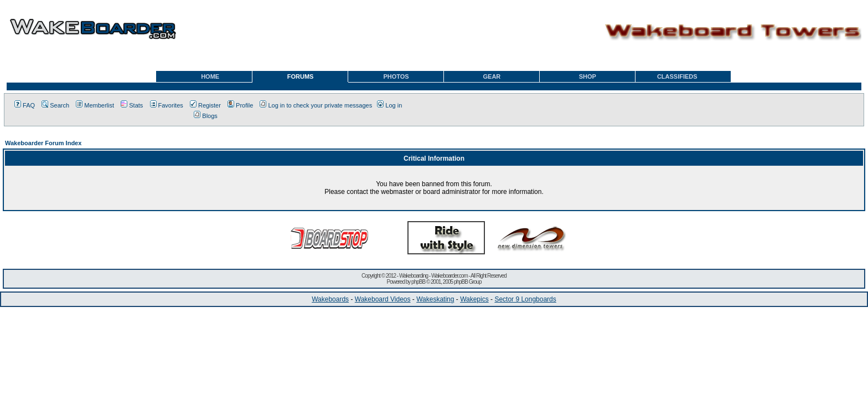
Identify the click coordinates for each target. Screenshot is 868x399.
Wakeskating (435, 299)
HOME (210, 76)
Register (205, 105)
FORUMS (301, 76)
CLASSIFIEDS (677, 76)
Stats (132, 105)
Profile (240, 105)
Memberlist (95, 105)
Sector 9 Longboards (525, 299)
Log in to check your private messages (316, 105)
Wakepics (474, 299)
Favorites (167, 105)
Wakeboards (330, 299)
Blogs (206, 116)
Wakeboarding (414, 276)
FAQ (25, 105)
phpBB (418, 282)
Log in (389, 105)
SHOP (588, 76)
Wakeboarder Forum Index (43, 143)
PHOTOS (396, 76)
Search (55, 105)
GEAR (492, 76)
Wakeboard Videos (383, 299)
